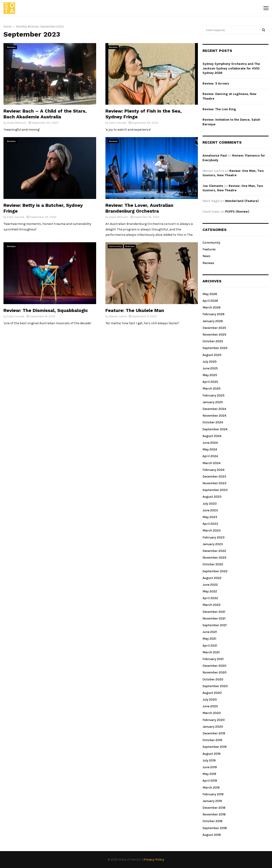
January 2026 (213, 321)
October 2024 (213, 422)
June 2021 (210, 632)
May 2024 (210, 449)
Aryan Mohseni (17, 123)
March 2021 (211, 652)
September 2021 (215, 625)
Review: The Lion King (219, 109)
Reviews (11, 47)
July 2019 (209, 760)
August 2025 (212, 355)
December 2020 (214, 666)
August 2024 (212, 436)
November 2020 (215, 672)
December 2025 (214, 328)
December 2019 (214, 733)
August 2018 (212, 835)
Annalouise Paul (215, 156)
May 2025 (210, 375)
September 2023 (215, 490)
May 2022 (210, 591)
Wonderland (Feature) (242, 201)
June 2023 (210, 510)
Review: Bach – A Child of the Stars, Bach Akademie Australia (45, 114)
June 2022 (210, 585)
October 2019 (212, 740)
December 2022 (214, 551)
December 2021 (214, 612)
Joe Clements (213, 186)
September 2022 (215, 571)
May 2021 (209, 639)
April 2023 (210, 524)
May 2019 (209, 774)
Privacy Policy (154, 860)
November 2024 (214, 416)
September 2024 (215, 429)
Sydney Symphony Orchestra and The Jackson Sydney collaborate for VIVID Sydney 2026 (231, 68)
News (206, 256)
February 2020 (214, 720)
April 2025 (210, 382)
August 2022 (212, 578)
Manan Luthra (118, 316)
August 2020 (212, 693)
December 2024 (214, 409)
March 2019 (211, 788)
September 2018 (215, 828)
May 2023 (210, 517)
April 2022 (210, 598)
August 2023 (212, 497)
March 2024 (212, 463)
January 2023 (213, 544)
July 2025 (210, 362)
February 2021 (213, 659)
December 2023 (214, 476)
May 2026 (210, 294)
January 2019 (212, 801)
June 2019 (210, 767)
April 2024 (210, 456)
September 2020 (215, 686)
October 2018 (212, 821)
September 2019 (215, 747)
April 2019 (210, 781)
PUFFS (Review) (237, 212)
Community (115, 246)
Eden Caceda (118, 123)
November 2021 (214, 618)
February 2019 (213, 794)
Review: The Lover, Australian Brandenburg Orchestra (139, 208)
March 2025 (212, 388)
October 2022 (213, 564)
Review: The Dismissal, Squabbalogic (46, 310)
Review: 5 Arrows (216, 83)
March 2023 (212, 530)
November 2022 (214, 558)
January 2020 (213, 727)
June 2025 (210, 368)
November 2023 (214, 483)
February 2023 (213, 537)
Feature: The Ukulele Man (135, 310)
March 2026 (212, 307)
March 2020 (212, 713)
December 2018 (214, 808)
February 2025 (213, 395)
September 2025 (215, 348)
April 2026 (210, 301)
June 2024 (210, 443)
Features (130, 246)
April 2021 (210, 646)
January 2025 (213, 402)
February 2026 (213, 314)
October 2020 (213, 679)
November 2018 (214, 814)
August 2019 (212, 754)
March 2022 (212, 605)
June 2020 (210, 706)
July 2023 (210, 504)
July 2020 (210, 700)
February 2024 (213, 470)
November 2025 (214, 335)
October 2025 (213, 341)
